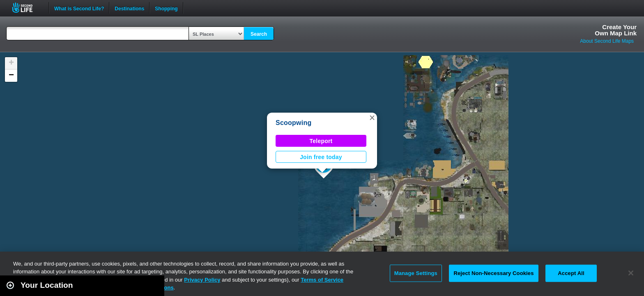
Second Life (27, 8)
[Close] (631, 273)
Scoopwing (294, 123)
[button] (372, 118)
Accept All (571, 273)
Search (259, 34)
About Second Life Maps (607, 41)
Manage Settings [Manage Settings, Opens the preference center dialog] (416, 273)
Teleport (321, 141)
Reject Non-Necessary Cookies (493, 273)
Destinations (129, 8)
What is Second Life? (79, 8)
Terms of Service (322, 280)
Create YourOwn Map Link (616, 30)
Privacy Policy (202, 280)
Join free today (321, 157)
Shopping (166, 8)
